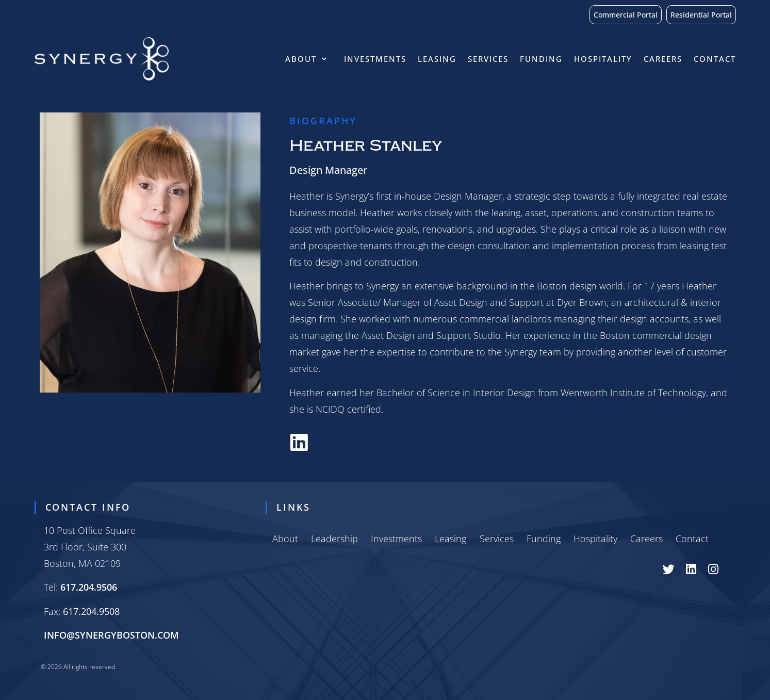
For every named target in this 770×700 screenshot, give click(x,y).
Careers (663, 59)
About (309, 59)
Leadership (334, 539)
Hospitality (603, 59)
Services (488, 59)
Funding (541, 59)
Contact (715, 59)
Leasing (437, 59)
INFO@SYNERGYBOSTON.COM (111, 635)
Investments (375, 59)
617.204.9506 (89, 587)
